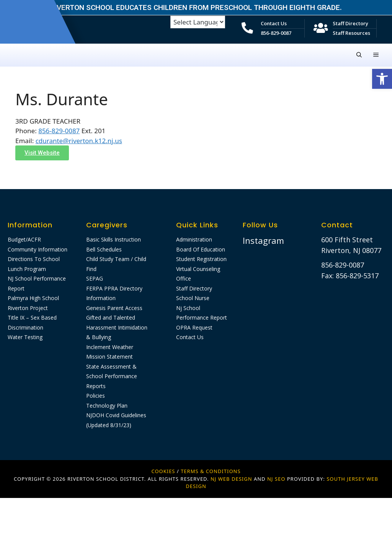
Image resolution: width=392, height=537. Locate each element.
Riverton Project (28, 308)
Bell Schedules (104, 249)
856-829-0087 (276, 33)
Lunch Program (27, 269)
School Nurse (193, 298)
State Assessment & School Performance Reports (112, 376)
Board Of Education (201, 249)
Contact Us (274, 23)
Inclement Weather (110, 347)
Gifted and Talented (111, 317)
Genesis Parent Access (114, 308)
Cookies (163, 471)
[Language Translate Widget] (198, 22)
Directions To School (34, 259)
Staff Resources (351, 33)
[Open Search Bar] (359, 55)
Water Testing (25, 337)
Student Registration (201, 259)
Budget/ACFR (24, 239)
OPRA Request (194, 327)
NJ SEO (276, 479)
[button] (382, 79)
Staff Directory (350, 23)
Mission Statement (109, 357)
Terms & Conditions (211, 471)
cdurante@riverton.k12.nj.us (79, 141)
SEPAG (95, 278)
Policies (96, 396)
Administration (194, 239)
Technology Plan (107, 406)
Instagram (263, 240)
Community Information (38, 249)
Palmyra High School (33, 298)
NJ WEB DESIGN (232, 479)
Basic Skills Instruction (114, 239)
